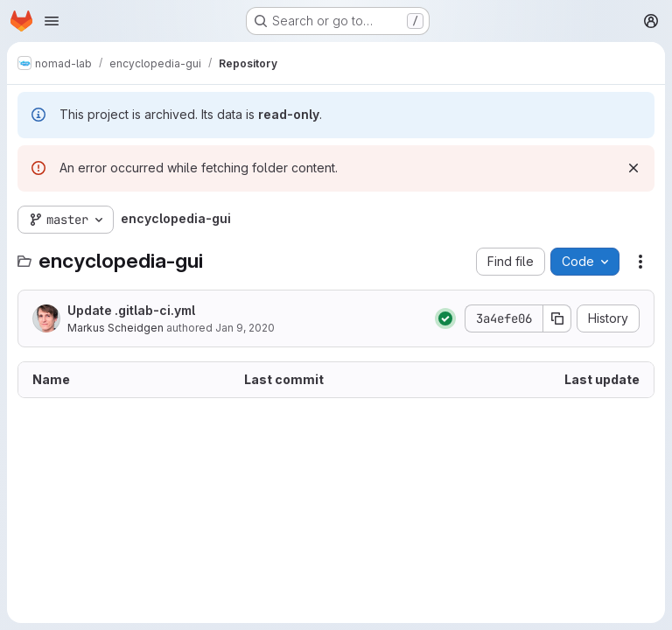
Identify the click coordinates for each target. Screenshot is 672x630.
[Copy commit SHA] (557, 318)
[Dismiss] (633, 168)
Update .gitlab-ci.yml (131, 310)
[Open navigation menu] (52, 21)
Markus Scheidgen (115, 328)
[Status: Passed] (445, 318)
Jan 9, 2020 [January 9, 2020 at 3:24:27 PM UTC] (245, 328)
